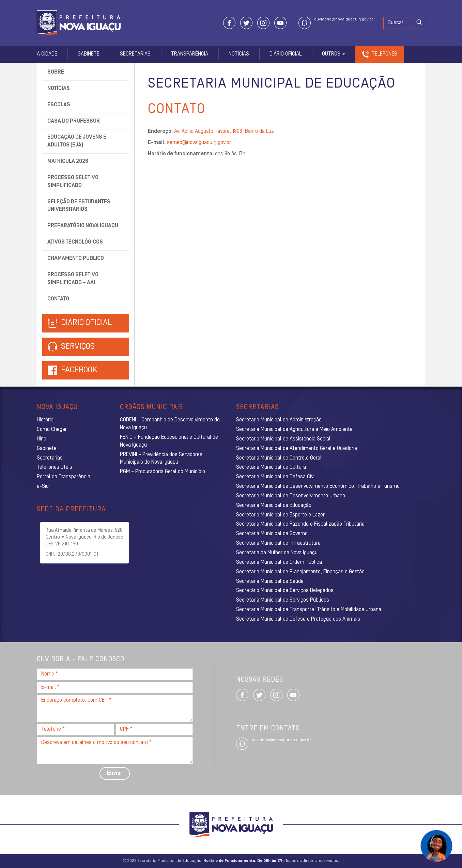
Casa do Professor (74, 121)
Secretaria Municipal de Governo (272, 534)
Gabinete (89, 54)
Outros (334, 54)
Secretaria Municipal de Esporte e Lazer (280, 515)
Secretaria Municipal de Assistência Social (283, 439)
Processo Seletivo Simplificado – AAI (73, 279)
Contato (58, 299)
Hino (42, 439)
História (45, 420)
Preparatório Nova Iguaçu (83, 226)
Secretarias (135, 54)
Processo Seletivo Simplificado (73, 182)
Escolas (59, 105)
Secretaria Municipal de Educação (274, 506)
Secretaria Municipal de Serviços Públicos (283, 600)
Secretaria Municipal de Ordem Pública (279, 562)
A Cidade (47, 54)
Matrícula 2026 (68, 161)
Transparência (190, 54)
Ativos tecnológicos (75, 242)
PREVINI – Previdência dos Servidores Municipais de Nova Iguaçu (161, 459)
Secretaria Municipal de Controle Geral (279, 458)
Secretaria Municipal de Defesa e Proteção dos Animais (298, 619)
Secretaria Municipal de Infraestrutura (278, 543)
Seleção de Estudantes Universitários (79, 206)
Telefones (384, 54)
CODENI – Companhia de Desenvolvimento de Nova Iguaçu (170, 424)
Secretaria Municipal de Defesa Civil (276, 477)
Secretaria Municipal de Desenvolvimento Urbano (291, 496)
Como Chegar (52, 430)
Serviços (71, 347)
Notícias (239, 54)
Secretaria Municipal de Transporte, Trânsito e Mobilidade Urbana (309, 610)
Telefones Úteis (55, 467)
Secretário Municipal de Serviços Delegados (285, 591)
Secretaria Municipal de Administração (279, 420)
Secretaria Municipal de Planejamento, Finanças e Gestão (300, 572)
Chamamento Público (76, 259)
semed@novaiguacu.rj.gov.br (199, 143)
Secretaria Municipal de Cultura (271, 467)
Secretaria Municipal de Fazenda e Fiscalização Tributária (300, 524)
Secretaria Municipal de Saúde (270, 582)
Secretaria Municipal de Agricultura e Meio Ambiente (294, 430)
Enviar (115, 773)
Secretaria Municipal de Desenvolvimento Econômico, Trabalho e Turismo (318, 486)
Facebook (79, 370)
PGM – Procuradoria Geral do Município (163, 472)
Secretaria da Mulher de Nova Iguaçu (277, 553)
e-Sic (43, 486)
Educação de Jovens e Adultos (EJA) (77, 141)
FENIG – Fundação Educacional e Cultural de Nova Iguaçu (169, 441)
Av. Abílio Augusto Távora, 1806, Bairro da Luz (224, 131)
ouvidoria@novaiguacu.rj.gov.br (344, 19)
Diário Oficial (286, 54)
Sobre (56, 72)
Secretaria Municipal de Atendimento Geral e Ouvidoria (297, 449)
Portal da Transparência (64, 477)
